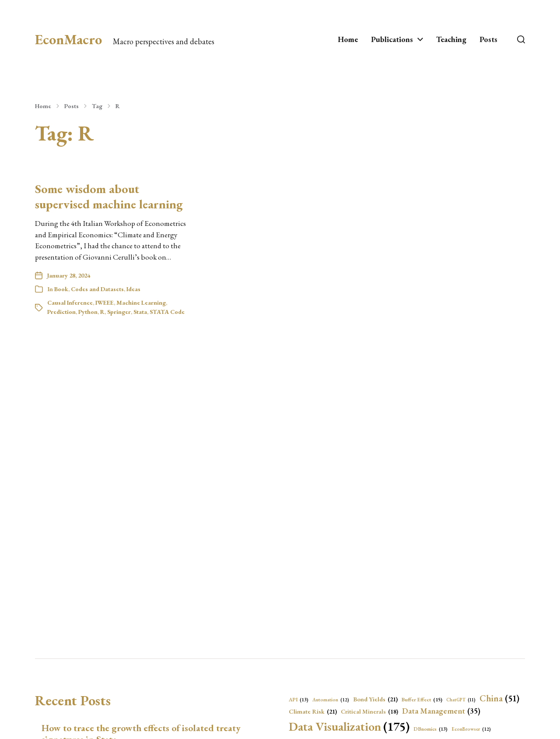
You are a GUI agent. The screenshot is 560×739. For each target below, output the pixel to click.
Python (88, 312)
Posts (488, 39)
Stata (140, 312)
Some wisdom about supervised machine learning (109, 196)
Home (348, 39)
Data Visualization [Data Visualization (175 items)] (349, 726)
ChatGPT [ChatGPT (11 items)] (461, 700)
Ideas (133, 289)
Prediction (61, 312)
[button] (521, 39)
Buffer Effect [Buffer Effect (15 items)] (422, 700)
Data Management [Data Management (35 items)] (441, 711)
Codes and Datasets (97, 289)
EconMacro (68, 39)
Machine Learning (141, 303)
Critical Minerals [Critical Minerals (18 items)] (369, 711)
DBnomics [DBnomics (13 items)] (430, 729)
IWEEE (105, 303)
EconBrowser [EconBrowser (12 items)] (471, 729)
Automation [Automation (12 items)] (331, 700)
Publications (392, 39)
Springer (119, 312)
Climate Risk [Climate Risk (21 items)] (313, 711)
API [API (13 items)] (299, 700)
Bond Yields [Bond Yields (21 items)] (375, 699)
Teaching (451, 39)
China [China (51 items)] (499, 698)
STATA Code (167, 312)
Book (61, 289)
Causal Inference (70, 303)
